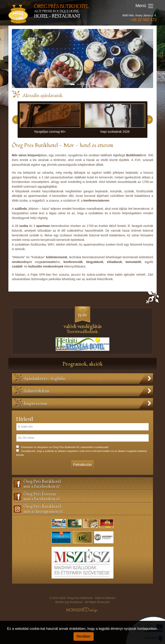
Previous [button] (15, 120)
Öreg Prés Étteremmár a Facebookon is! (42, 497)
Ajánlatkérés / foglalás (45, 378)
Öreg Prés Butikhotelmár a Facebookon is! (42, 484)
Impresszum (35, 403)
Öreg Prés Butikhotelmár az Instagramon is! (43, 509)
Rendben (84, 636)
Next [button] (150, 120)
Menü (145, 6)
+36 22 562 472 (143, 20)
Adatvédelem (36, 391)
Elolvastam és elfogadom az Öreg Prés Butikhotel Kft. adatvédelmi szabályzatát (65, 447)
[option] (50, 120)
